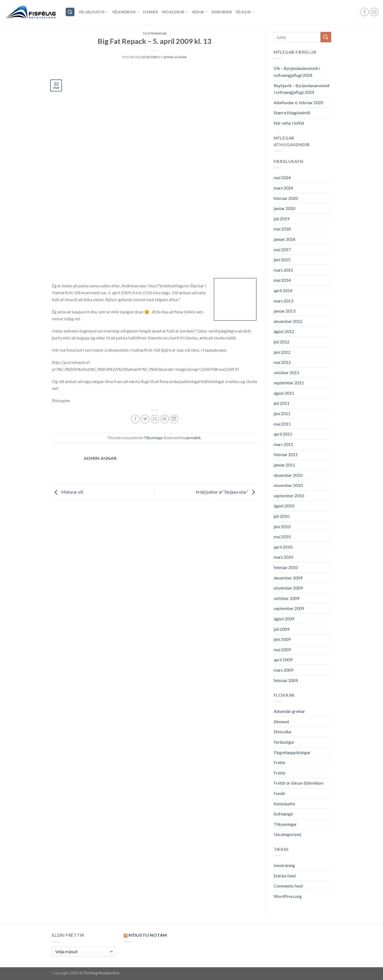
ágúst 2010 (284, 506)
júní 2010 (282, 526)
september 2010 (289, 496)
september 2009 (289, 608)
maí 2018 (282, 229)
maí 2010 (282, 537)
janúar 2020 (284, 208)
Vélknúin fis (126, 12)
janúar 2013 (284, 311)
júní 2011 (282, 413)
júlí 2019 (282, 219)
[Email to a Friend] (155, 419)
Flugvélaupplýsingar (292, 752)
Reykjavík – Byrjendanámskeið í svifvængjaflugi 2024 (302, 89)
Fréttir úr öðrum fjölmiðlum (299, 783)
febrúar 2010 (286, 567)
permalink (193, 438)
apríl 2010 (283, 547)
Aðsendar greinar (289, 711)
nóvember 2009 (288, 588)
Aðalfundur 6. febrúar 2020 (298, 102)
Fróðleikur (175, 12)
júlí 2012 (282, 342)
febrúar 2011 (286, 454)
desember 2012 (288, 321)
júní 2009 (282, 639)
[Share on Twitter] (145, 419)
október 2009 (286, 598)
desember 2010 (288, 475)
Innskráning (284, 865)
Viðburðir (222, 12)
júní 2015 (282, 260)
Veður (200, 12)
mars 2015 (283, 270)
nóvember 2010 (288, 485)
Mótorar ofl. (68, 492)
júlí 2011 (282, 403)
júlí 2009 (282, 629)
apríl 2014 (283, 290)
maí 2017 (282, 249)
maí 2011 (282, 424)
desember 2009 (288, 578)
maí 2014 (282, 280)
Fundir (280, 793)
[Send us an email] (374, 12)
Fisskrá (151, 12)
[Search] (70, 12)
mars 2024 (283, 188)
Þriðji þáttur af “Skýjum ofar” (227, 492)
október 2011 (286, 373)
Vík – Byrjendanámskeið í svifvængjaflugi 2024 (297, 72)
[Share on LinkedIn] (174, 419)
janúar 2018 (284, 239)
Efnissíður (283, 732)
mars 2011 (283, 444)
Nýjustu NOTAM (148, 935)
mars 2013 (283, 301)
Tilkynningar (155, 33)
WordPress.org (288, 896)
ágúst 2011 (284, 393)
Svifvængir (284, 814)
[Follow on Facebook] (365, 12)
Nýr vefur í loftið (289, 123)
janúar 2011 (284, 465)
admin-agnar (175, 57)
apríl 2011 (283, 434)
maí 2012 (282, 362)
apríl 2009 (283, 660)
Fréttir (280, 762)
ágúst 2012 (284, 331)
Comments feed (288, 886)
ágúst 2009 (284, 619)
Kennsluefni (284, 804)
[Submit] (326, 37)
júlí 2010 (282, 516)
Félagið (245, 12)
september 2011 (289, 383)
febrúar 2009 (286, 680)
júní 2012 (282, 352)
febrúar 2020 (286, 198)
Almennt (281, 722)
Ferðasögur (284, 742)
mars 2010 (283, 557)
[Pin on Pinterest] (165, 419)
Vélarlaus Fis (94, 12)
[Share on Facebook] (136, 419)
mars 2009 (283, 670)
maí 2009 (282, 649)
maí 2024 (282, 177)
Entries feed (285, 876)
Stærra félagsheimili (292, 113)
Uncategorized (287, 834)
